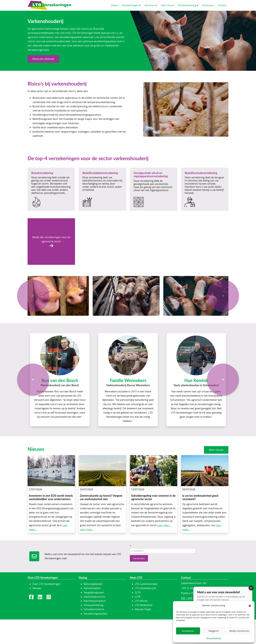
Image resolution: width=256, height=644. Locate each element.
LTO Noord (141, 601)
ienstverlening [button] (188, 5)
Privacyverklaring (214, 638)
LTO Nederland (144, 605)
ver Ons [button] (167, 5)
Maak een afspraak (43, 59)
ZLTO (138, 592)
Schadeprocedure (94, 609)
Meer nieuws (216, 450)
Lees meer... (87, 529)
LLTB (138, 597)
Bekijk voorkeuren (239, 631)
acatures (208, 5)
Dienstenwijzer (92, 588)
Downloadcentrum (94, 597)
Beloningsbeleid (93, 584)
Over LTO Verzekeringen (47, 584)
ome (114, 5)
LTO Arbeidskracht (146, 588)
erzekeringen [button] (131, 5)
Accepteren (188, 631)
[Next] (223, 380)
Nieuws (37, 588)
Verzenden (139, 558)
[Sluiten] (251, 589)
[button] (250, 606)
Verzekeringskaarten (96, 614)
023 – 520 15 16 (190, 598)
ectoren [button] (151, 5)
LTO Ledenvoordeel (146, 584)
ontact (222, 5)
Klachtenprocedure (95, 601)
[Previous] (33, 380)
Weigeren (214, 631)
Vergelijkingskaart (94, 592)
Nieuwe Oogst (143, 609)
